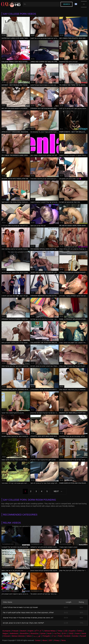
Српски (43, 633)
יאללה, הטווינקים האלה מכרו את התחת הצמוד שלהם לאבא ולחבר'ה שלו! (28, 613)
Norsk (49, 633)
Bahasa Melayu (50, 631)
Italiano (29, 636)
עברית (54, 636)
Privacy (57, 640)
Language (76, 4)
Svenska (75, 636)
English (31, 631)
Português (46, 636)
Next (56, 491)
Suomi (77, 633)
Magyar (5, 633)
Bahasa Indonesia (18, 636)
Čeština (80, 631)
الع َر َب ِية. (37, 636)
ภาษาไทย (57, 633)
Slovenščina (24, 633)
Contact (38, 640)
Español (72, 631)
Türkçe (60, 631)
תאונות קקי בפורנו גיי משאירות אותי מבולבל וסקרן (20, 607)
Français (15, 631)
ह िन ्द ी (39, 631)
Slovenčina (34, 633)
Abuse (45, 640)
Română (67, 636)
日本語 (71, 633)
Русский (83, 636)
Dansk (84, 633)
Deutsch (23, 631)
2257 (50, 640)
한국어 (64, 633)
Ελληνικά (7, 636)
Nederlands (14, 633)
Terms (63, 640)
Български (6, 631)
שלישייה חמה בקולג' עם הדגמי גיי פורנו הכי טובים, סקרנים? (23, 623)
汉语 (66, 631)
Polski (60, 636)
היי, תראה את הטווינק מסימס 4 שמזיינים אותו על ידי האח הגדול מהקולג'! (28, 618)
